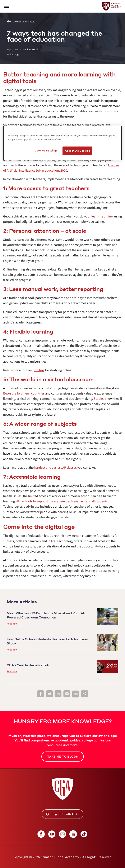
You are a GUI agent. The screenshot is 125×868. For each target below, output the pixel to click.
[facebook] (41, 694)
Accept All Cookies (77, 151)
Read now (12, 624)
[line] (67, 694)
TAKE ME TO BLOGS (63, 757)
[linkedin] (58, 694)
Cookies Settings (46, 151)
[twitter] (49, 694)
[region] (62, 143)
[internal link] (24, 393)
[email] (76, 694)
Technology (13, 55)
